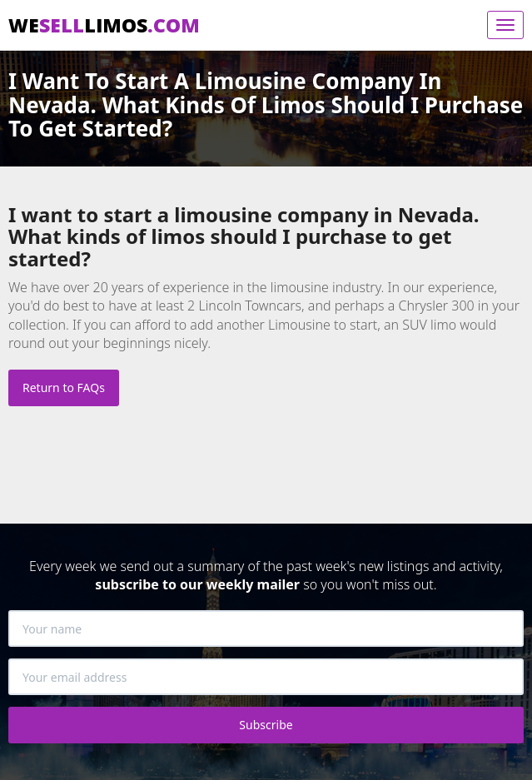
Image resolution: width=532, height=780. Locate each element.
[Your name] (266, 628)
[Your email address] (266, 677)
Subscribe (266, 725)
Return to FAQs (64, 388)
